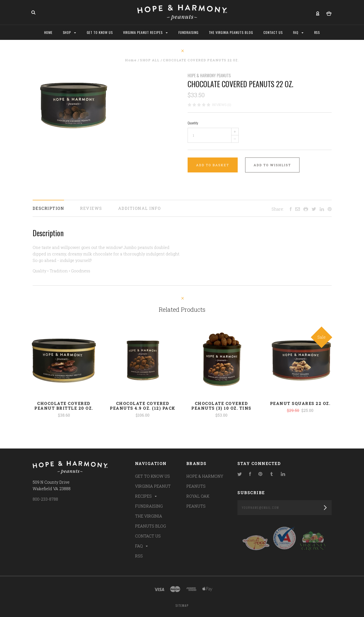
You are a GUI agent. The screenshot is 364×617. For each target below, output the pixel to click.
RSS (139, 556)
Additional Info (140, 208)
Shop (69, 32)
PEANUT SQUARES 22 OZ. (300, 403)
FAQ (142, 546)
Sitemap (182, 605)
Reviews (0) (222, 105)
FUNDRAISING (149, 506)
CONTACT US (148, 536)
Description (48, 208)
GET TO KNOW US (152, 476)
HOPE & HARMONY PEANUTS (209, 76)
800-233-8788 (45, 499)
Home (48, 32)
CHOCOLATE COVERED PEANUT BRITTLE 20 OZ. (64, 406)
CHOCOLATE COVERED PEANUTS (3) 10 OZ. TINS (221, 406)
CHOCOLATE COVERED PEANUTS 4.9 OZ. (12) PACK (143, 406)
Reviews (91, 208)
